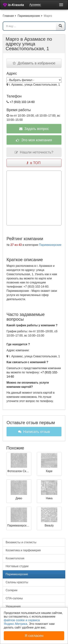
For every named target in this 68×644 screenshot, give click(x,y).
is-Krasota (13, 5)
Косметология (15, 558)
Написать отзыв (34, 432)
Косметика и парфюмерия (23, 550)
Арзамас (35, 5)
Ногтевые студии (17, 566)
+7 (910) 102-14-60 (22, 102)
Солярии (12, 590)
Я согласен (34, 636)
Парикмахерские (50, 245)
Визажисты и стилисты (21, 542)
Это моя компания (34, 140)
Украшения (13, 606)
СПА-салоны (14, 598)
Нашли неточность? (34, 152)
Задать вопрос (34, 129)
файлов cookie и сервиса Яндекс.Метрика (22, 622)
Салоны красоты (17, 582)
